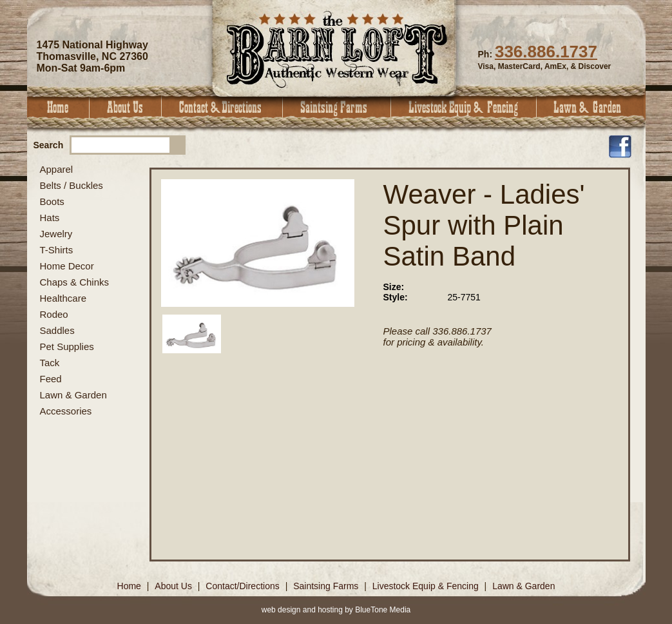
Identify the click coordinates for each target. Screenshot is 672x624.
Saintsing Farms (337, 107)
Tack (50, 363)
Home (58, 107)
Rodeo (54, 314)
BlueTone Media (383, 610)
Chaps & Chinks (75, 282)
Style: (396, 297)
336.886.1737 (546, 52)
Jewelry (56, 234)
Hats (50, 218)
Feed (51, 379)
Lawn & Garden (591, 107)
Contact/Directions (244, 586)
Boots (52, 201)
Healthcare (63, 298)
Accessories (66, 411)
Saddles (57, 330)
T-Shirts (57, 250)
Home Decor (67, 266)
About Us (126, 107)
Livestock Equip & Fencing (464, 107)
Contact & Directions (222, 107)
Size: (394, 287)
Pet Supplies (67, 346)
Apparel (57, 169)
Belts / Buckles (72, 185)
